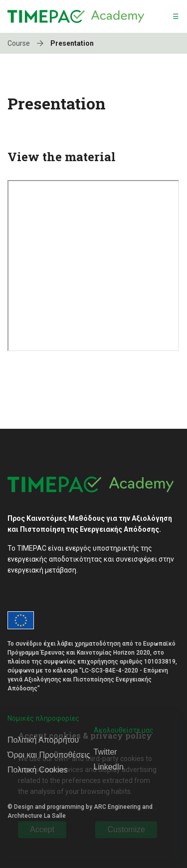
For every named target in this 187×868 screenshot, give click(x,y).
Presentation (72, 43)
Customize (126, 829)
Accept (42, 829)
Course (28, 43)
